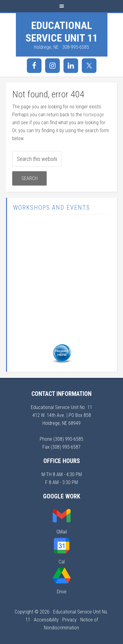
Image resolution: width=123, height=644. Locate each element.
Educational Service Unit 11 (62, 32)
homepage (94, 115)
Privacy (69, 620)
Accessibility (46, 620)
